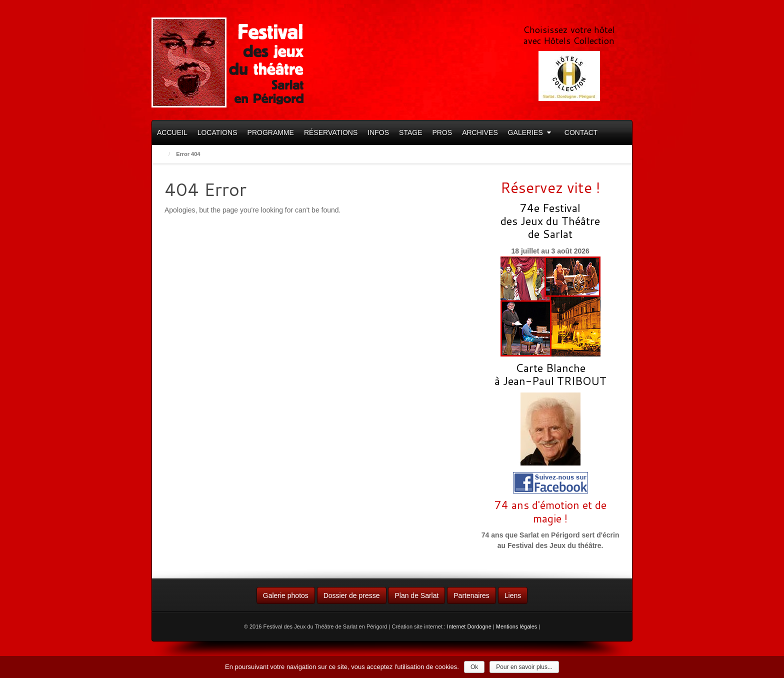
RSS (607, 11)
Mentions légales (517, 626)
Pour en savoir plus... (524, 667)
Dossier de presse (352, 595)
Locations (217, 132)
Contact (581, 132)
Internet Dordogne (469, 626)
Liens (513, 595)
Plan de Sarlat (416, 595)
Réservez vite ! (550, 187)
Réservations (331, 132)
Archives (480, 132)
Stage (410, 132)
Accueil (172, 132)
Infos (378, 132)
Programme (271, 132)
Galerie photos (286, 595)
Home (161, 154)
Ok (474, 667)
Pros (442, 132)
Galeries (529, 132)
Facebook (594, 11)
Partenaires (471, 595)
